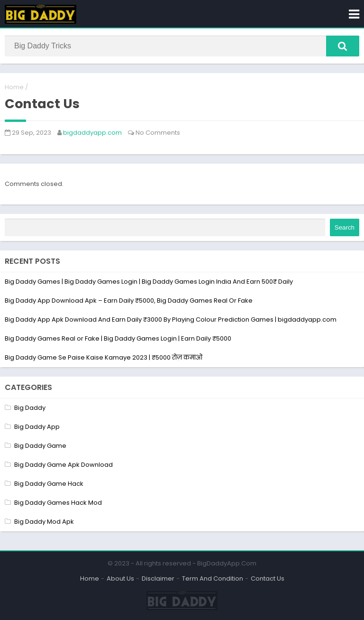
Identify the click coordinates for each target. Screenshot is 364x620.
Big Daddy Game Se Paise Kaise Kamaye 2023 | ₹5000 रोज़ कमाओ (104, 357)
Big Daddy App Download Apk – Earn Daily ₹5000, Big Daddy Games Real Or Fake (129, 301)
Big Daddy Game (40, 446)
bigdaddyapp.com (92, 133)
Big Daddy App (37, 427)
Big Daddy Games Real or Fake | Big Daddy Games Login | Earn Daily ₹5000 (118, 338)
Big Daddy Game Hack (49, 484)
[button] (343, 46)
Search (345, 227)
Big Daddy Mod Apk (44, 522)
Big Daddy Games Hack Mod (58, 503)
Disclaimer (158, 578)
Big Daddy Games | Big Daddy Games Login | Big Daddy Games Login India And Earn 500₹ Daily (149, 282)
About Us (120, 578)
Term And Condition (213, 578)
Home (14, 87)
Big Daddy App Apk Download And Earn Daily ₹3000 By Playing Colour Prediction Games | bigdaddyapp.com (171, 319)
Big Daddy (30, 408)
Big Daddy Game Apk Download (64, 465)
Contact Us (268, 578)
